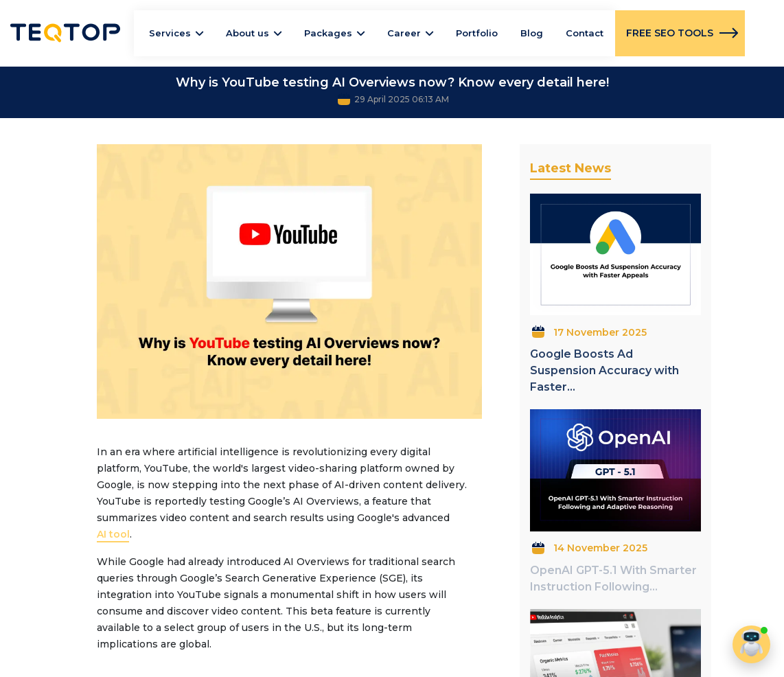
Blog (532, 33)
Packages (328, 33)
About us (247, 33)
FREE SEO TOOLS (670, 33)
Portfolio (477, 33)
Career (404, 33)
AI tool (113, 534)
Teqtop (65, 33)
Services (170, 33)
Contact (585, 33)
